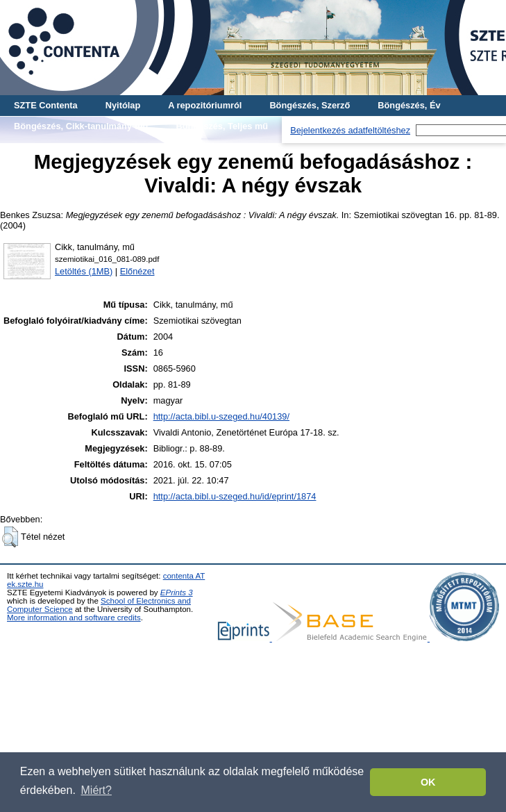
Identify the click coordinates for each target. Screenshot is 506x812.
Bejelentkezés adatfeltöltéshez (350, 130)
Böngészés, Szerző (310, 105)
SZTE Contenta (46, 105)
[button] (10, 537)
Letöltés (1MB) (84, 271)
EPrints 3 (177, 593)
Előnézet (137, 271)
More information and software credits (74, 618)
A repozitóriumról (205, 105)
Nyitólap (123, 105)
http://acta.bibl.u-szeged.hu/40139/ (221, 416)
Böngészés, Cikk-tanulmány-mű (81, 126)
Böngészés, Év (409, 105)
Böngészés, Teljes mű (222, 126)
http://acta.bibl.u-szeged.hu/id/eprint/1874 (235, 496)
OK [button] (428, 782)
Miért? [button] (96, 790)
